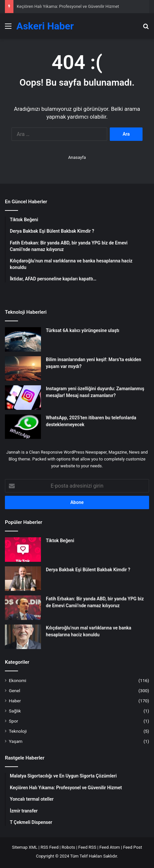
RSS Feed (50, 847)
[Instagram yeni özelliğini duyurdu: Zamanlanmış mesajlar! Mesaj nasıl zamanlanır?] (23, 398)
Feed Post (133, 847)
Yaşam (16, 741)
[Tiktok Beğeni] (23, 550)
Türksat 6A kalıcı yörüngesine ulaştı (83, 330)
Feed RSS (87, 847)
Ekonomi (18, 680)
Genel (15, 691)
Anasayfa (77, 157)
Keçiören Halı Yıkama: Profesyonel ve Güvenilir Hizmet (68, 6)
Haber (15, 701)
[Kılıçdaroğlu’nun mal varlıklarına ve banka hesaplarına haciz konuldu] (23, 637)
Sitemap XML (25, 847)
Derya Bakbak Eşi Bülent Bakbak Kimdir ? (88, 570)
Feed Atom (110, 847)
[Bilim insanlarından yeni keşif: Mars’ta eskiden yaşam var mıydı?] (23, 368)
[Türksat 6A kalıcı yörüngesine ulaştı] (23, 339)
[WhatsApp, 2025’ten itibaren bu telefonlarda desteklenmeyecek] (23, 427)
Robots (68, 847)
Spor (13, 721)
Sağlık (15, 711)
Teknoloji (18, 731)
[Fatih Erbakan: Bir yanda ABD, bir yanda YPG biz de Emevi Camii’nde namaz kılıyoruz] (23, 608)
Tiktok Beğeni (60, 541)
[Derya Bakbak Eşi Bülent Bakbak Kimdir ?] (23, 579)
